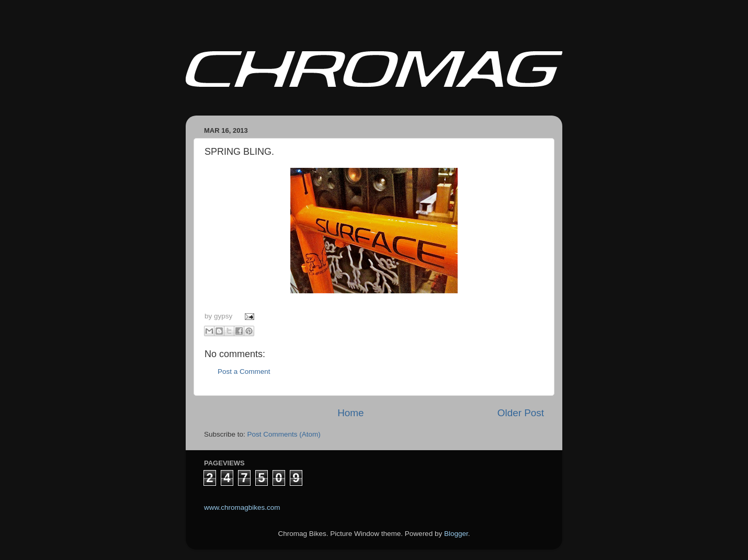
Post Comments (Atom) (284, 434)
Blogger (456, 534)
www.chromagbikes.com (242, 507)
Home (350, 413)
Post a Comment (244, 372)
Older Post (521, 413)
